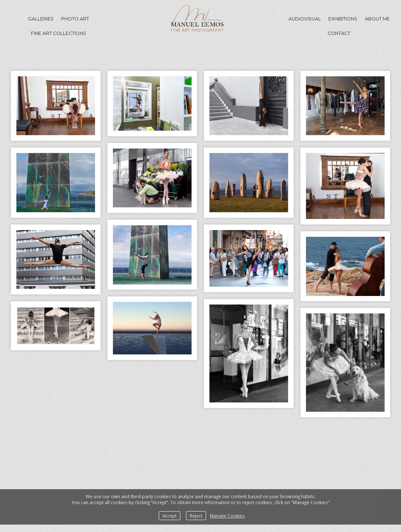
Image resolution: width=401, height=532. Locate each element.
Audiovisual (305, 19)
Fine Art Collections (59, 33)
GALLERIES (41, 19)
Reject (196, 516)
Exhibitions (343, 19)
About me (377, 19)
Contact (339, 33)
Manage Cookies (227, 516)
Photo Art (75, 19)
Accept (170, 516)
